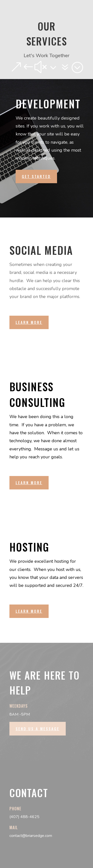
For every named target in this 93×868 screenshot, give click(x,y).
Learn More (29, 322)
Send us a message (38, 729)
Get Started (36, 176)
